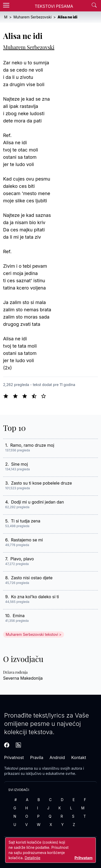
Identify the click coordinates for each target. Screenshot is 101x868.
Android (57, 757)
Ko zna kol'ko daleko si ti (35, 597)
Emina (19, 616)
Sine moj (20, 464)
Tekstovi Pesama (54, 6)
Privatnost (14, 757)
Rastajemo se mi (27, 540)
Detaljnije (32, 858)
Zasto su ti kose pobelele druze (42, 483)
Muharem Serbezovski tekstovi (32, 634)
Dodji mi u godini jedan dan (38, 502)
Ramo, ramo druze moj (32, 445)
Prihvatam (83, 858)
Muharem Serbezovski (29, 47)
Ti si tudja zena (26, 521)
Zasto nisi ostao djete (32, 578)
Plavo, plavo (22, 559)
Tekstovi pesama (18, 768)
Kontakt (79, 757)
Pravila (37, 757)
